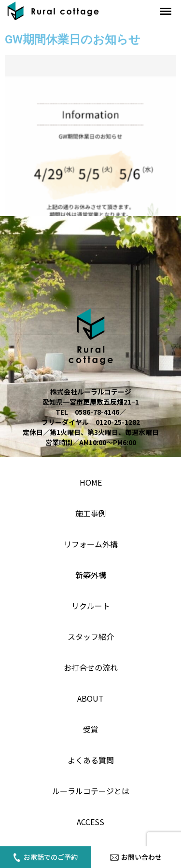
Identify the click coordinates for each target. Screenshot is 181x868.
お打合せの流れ (91, 667)
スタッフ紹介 (91, 637)
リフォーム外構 (91, 544)
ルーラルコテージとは (91, 791)
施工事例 (91, 513)
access (90, 822)
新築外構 (91, 575)
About (90, 698)
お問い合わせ (136, 857)
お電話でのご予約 (45, 857)
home (91, 482)
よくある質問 (91, 760)
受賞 (91, 729)
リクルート (91, 606)
